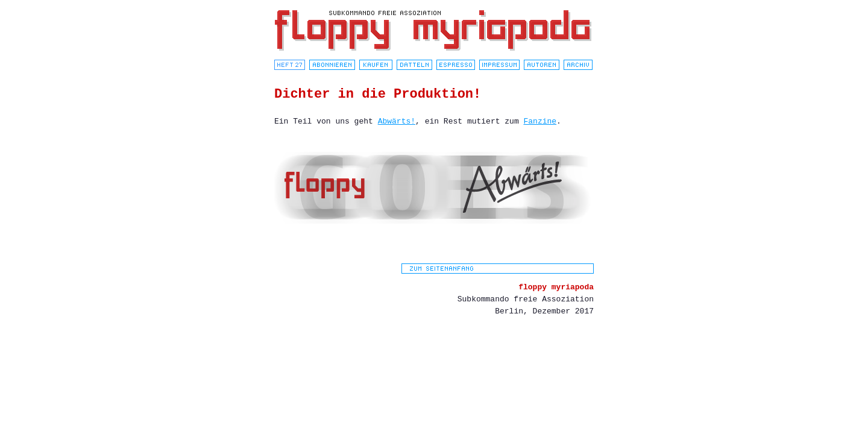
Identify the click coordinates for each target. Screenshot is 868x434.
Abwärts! (397, 121)
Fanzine (540, 121)
